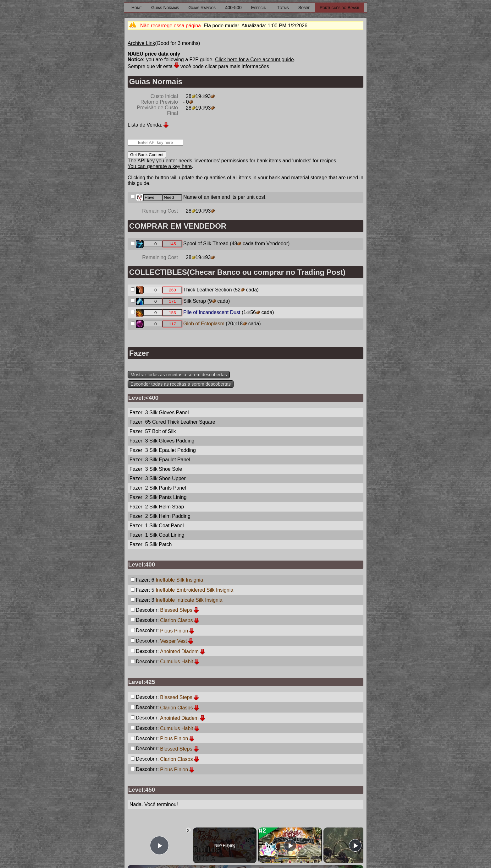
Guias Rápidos (202, 8)
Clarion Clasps (176, 620)
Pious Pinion (174, 631)
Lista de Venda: (145, 125)
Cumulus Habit (177, 662)
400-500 (233, 8)
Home (137, 8)
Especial (259, 8)
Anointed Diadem (179, 651)
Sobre (304, 8)
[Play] (290, 845)
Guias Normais (165, 8)
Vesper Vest (173, 641)
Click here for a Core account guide (254, 60)
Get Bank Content (147, 155)
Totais (283, 8)
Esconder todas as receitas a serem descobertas (181, 384)
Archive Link (141, 43)
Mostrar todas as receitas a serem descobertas (179, 375)
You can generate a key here (160, 166)
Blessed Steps (176, 610)
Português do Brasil (340, 8)
